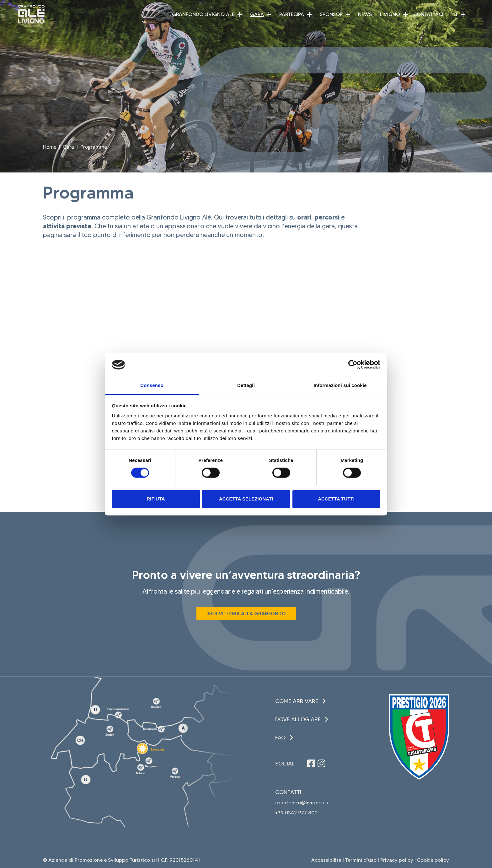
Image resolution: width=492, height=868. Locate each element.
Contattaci (428, 14)
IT (456, 14)
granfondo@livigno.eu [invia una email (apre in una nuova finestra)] (302, 803)
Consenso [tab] (152, 385)
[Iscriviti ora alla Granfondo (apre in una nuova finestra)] (246, 613)
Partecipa (292, 14)
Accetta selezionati (246, 499)
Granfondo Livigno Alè (203, 14)
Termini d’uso (361, 860)
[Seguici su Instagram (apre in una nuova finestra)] (321, 763)
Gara (257, 14)
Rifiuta (156, 499)
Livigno (390, 14)
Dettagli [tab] (246, 385)
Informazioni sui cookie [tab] (340, 385)
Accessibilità (326, 860)
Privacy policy (397, 860)
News (365, 14)
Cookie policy (433, 860)
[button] (240, 14)
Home (50, 147)
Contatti (288, 792)
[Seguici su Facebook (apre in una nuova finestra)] (311, 763)
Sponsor (331, 14)
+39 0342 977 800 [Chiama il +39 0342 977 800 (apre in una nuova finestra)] (296, 813)
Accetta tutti (336, 499)
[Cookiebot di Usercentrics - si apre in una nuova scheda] (353, 365)
